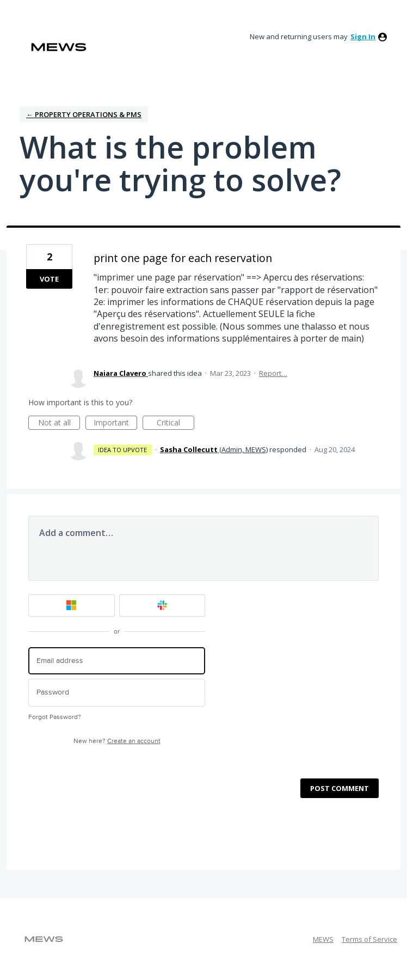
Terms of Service (369, 939)
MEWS (323, 939)
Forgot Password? (55, 717)
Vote (49, 279)
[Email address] (117, 661)
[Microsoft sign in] (72, 605)
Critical (175, 424)
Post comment (340, 788)
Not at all (59, 424)
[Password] (117, 693)
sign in (363, 36)
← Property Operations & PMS (84, 114)
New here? (117, 741)
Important (115, 424)
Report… (273, 373)
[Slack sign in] (162, 605)
